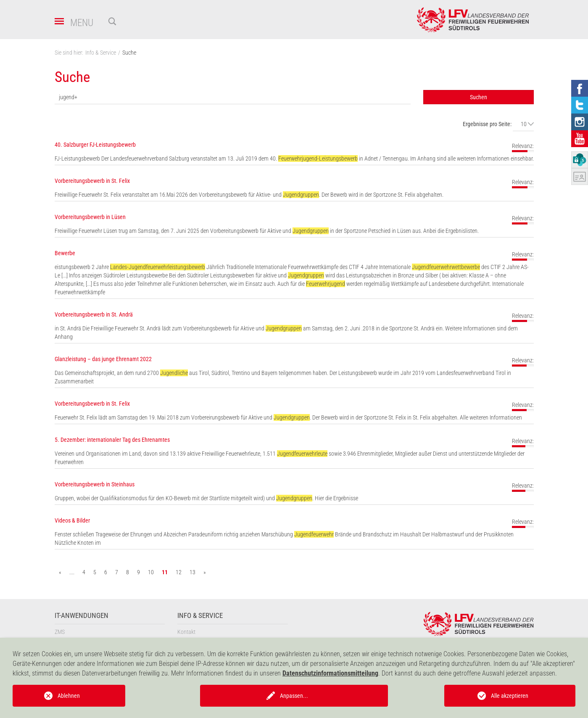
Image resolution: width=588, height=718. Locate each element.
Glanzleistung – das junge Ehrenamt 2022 (103, 359)
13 (192, 572)
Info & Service (200, 616)
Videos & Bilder (72, 520)
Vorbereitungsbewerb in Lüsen (90, 217)
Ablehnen (69, 696)
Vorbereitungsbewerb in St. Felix (92, 181)
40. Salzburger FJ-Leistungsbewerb (95, 145)
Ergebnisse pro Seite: (487, 124)
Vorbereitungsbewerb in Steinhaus (95, 484)
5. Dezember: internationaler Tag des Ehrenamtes (112, 440)
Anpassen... (294, 696)
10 (151, 572)
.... (72, 572)
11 (165, 572)
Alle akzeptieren (510, 696)
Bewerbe (65, 253)
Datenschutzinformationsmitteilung (330, 673)
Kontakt (186, 632)
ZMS (60, 632)
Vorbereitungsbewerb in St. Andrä (94, 314)
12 (179, 572)
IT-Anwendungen (82, 616)
